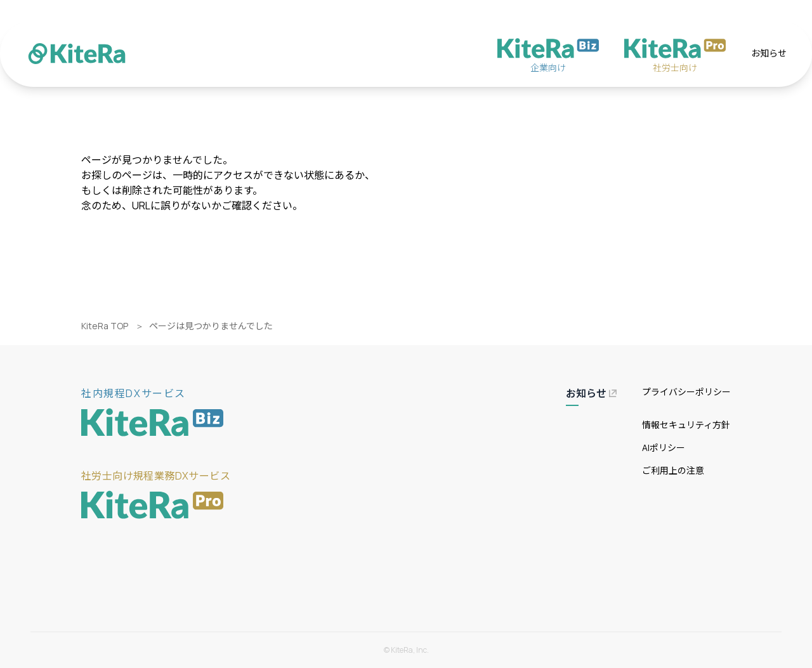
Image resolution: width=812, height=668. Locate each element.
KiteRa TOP (105, 326)
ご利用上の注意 (673, 470)
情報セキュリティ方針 (686, 425)
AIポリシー (664, 448)
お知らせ (769, 53)
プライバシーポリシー (686, 392)
